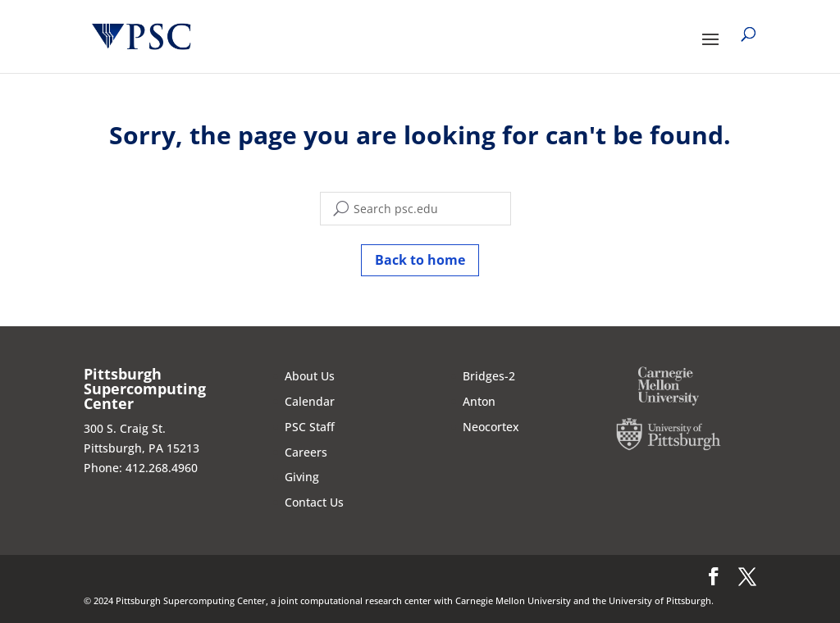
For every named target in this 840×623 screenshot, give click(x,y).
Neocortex (491, 427)
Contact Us (314, 502)
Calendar (310, 401)
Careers (306, 452)
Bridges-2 (489, 376)
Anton (479, 401)
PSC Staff (310, 427)
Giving (302, 477)
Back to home (420, 260)
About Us (310, 376)
